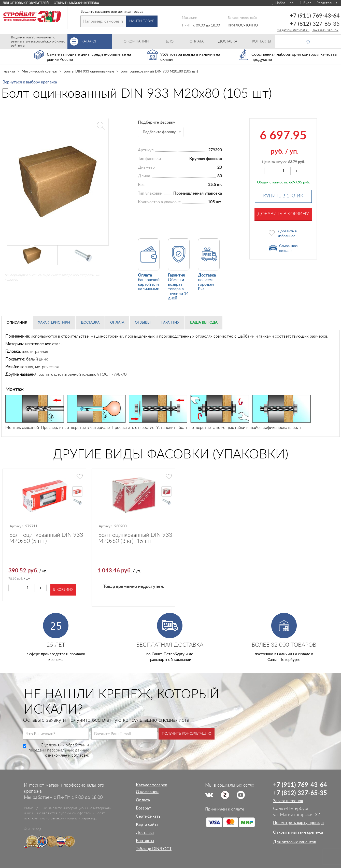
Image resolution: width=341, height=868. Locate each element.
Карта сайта (147, 824)
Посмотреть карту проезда (298, 823)
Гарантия (170, 323)
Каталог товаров (152, 785)
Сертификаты (149, 816)
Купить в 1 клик (283, 196)
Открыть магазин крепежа (76, 3)
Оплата (117, 323)
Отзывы (143, 323)
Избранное (283, 3)
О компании (147, 792)
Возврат (143, 808)
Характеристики (54, 323)
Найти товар (142, 21)
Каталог (97, 41)
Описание (17, 323)
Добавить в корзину (283, 214)
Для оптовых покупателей (26, 3)
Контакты (145, 841)
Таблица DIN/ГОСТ (154, 849)
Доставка (90, 323)
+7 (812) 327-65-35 (315, 24)
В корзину (63, 590)
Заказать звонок (325, 30)
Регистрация (327, 3)
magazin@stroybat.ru (293, 30)
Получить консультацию (187, 734)
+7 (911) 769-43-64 (315, 16)
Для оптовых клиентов (295, 842)
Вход (305, 3)
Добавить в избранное (287, 234)
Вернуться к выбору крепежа (30, 82)
